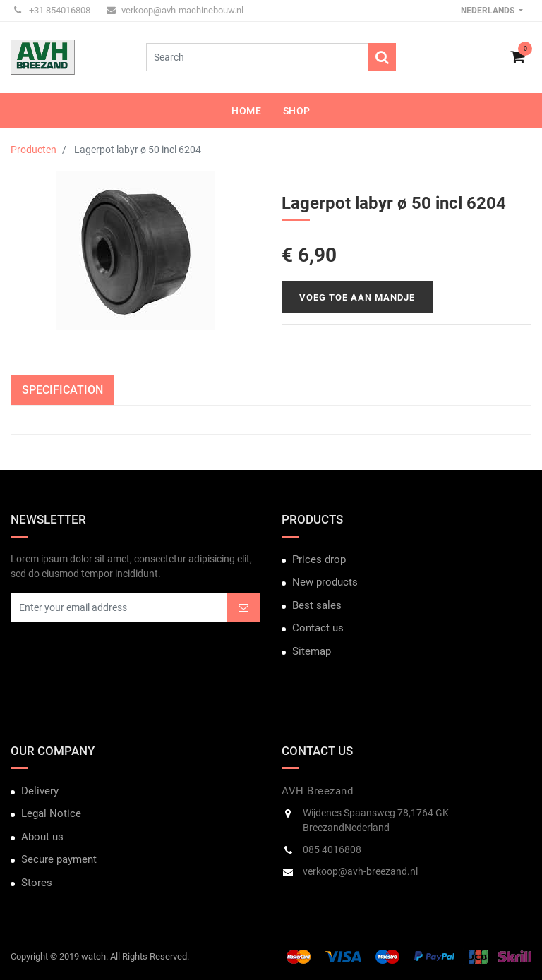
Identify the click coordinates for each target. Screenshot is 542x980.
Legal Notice (51, 813)
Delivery (40, 791)
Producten (34, 150)
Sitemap (312, 651)
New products (325, 582)
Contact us (318, 628)
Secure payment (59, 859)
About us (42, 837)
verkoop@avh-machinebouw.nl (175, 10)
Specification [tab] (62, 390)
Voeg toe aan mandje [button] (357, 297)
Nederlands (489, 11)
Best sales (317, 605)
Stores (37, 883)
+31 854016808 (52, 10)
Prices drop (319, 559)
